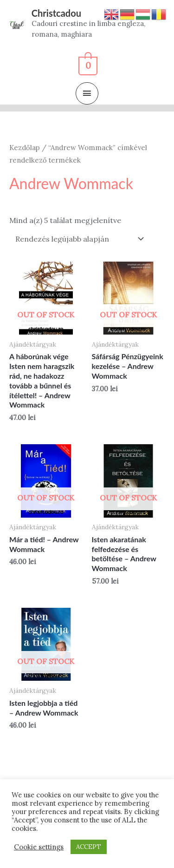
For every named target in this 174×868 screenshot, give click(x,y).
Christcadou (56, 13)
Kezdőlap (25, 148)
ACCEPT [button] (89, 847)
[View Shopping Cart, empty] (87, 64)
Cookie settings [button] (39, 847)
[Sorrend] (78, 239)
